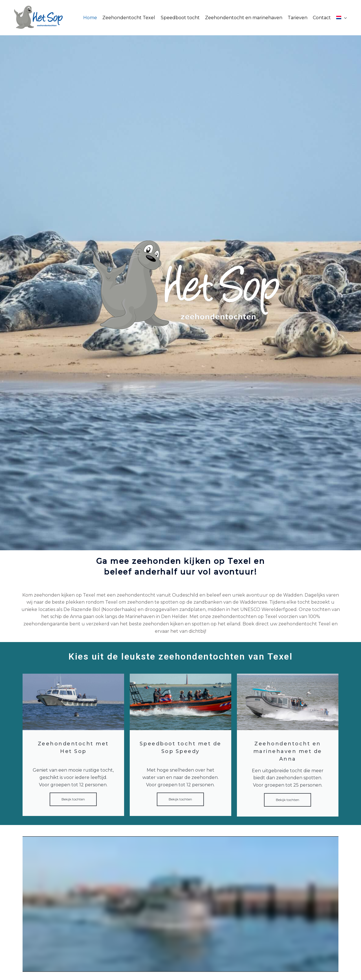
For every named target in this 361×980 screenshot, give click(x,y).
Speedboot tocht (180, 18)
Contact (322, 18)
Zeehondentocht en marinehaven (244, 18)
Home (90, 18)
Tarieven (298, 18)
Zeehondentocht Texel (129, 18)
